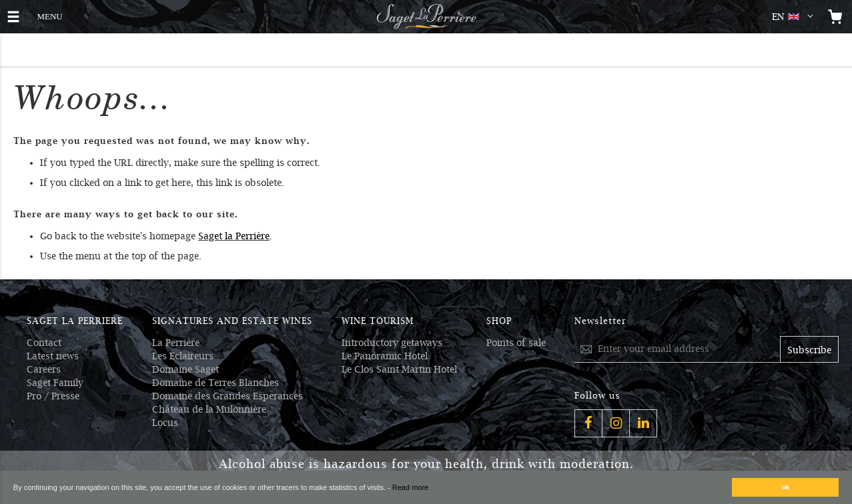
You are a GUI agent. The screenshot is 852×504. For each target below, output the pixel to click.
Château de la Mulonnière (209, 409)
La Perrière (176, 343)
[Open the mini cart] (835, 17)
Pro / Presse (53, 396)
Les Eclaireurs (183, 356)
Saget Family (55, 383)
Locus (165, 423)
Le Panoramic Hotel (385, 356)
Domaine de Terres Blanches (216, 383)
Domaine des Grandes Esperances (228, 396)
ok (786, 487)
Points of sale (516, 343)
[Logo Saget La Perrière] (426, 17)
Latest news (53, 356)
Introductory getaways (392, 343)
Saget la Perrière (234, 236)
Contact (44, 343)
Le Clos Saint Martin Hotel (399, 369)
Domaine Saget (185, 369)
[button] (795, 17)
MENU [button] (49, 15)
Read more (410, 487)
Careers (44, 369)
